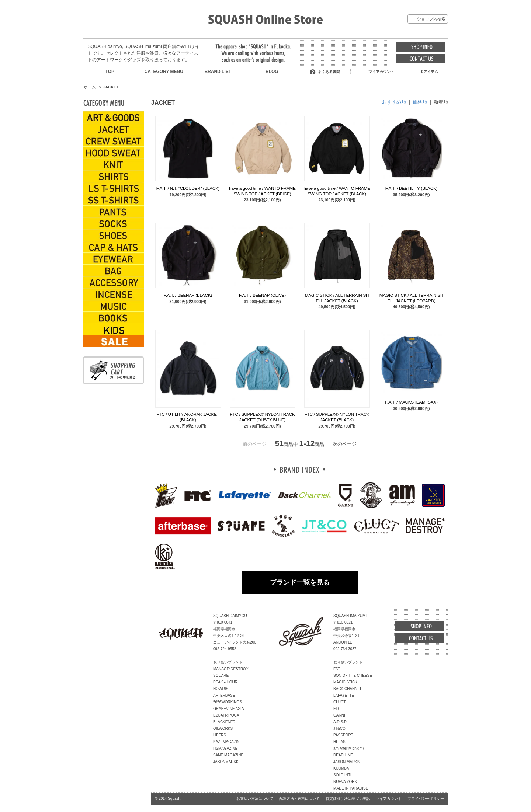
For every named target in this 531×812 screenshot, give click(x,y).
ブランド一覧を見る (300, 582)
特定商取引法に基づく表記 (348, 799)
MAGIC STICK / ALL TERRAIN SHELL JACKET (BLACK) (337, 298)
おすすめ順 (394, 102)
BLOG (272, 72)
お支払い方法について (255, 799)
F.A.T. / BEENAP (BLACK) (188, 295)
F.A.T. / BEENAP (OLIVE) (262, 295)
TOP (110, 72)
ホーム (90, 87)
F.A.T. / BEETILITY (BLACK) (411, 188)
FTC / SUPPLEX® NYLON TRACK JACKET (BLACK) (337, 417)
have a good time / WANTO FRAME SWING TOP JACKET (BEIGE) (262, 191)
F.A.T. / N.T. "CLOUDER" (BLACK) (188, 188)
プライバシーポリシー (426, 799)
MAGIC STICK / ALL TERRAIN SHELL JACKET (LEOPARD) (412, 298)
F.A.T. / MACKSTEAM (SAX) (411, 402)
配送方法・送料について (299, 799)
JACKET (111, 87)
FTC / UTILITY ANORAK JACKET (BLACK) (188, 417)
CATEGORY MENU (164, 72)
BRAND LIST (218, 72)
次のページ (345, 444)
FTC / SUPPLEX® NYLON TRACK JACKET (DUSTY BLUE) (263, 417)
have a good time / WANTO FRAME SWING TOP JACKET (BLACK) (337, 191)
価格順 (420, 102)
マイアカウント (381, 72)
